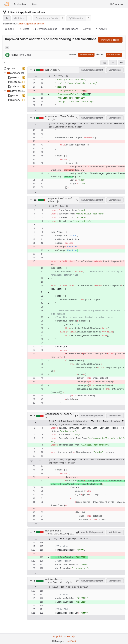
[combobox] (104, 63)
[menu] (122, 63)
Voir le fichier (115, 70)
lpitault (13, 12)
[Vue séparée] (113, 63)
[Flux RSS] (7, 18)
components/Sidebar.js (60, 416)
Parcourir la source (110, 40)
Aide (34, 4)
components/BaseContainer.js (60, 118)
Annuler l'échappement (92, 70)
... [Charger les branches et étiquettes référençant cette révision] (7, 47)
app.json (51, 70)
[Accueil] (6, 4)
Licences (71, 641)
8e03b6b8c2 (86, 55)
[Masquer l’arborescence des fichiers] (5, 63)
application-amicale (32, 12)
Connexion (117, 4)
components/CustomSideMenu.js (60, 200)
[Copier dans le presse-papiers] (59, 70)
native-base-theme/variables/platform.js (60, 532)
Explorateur (20, 4)
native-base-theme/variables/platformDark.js (60, 581)
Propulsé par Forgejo (64, 636)
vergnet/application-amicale (31, 24)
